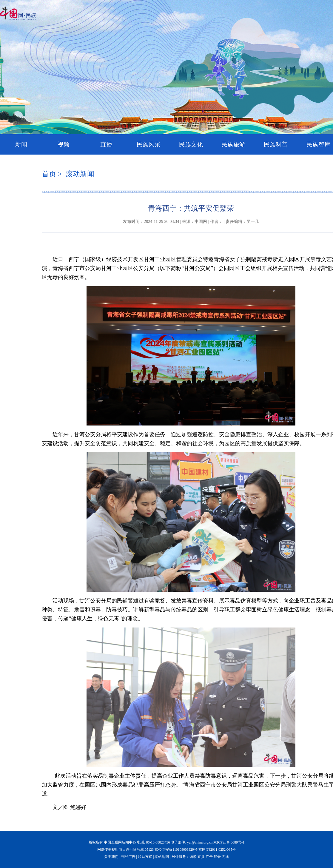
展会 (217, 857)
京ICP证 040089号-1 (229, 842)
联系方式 (145, 857)
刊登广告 (128, 857)
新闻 (21, 144)
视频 (64, 144)
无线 (225, 857)
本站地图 (162, 857)
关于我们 (111, 857)
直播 (106, 144)
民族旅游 (233, 144)
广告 (209, 857)
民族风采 (149, 144)
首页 (49, 174)
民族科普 (276, 144)
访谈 (193, 857)
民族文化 (191, 144)
